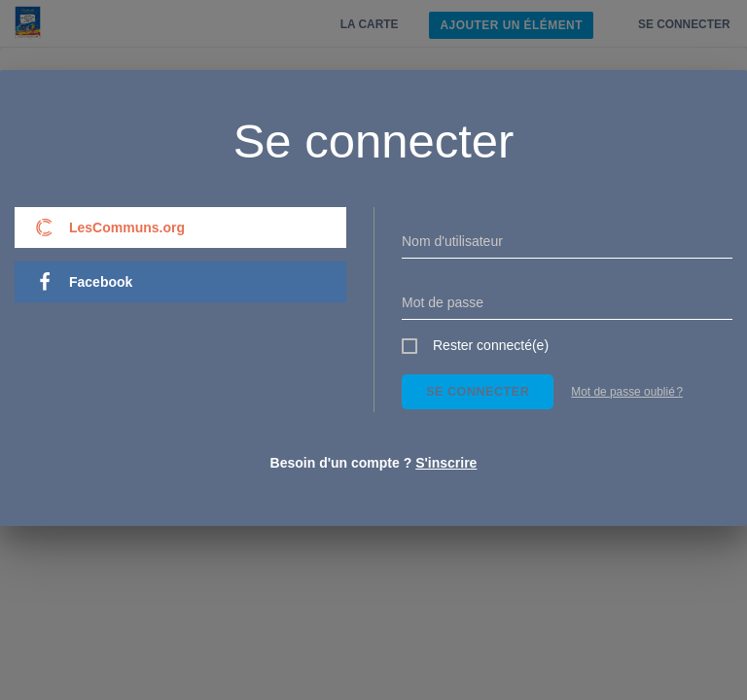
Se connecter (478, 392)
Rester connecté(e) (491, 345)
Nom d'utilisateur (452, 241)
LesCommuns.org (110, 227)
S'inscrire (446, 463)
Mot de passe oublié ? (627, 392)
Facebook (84, 282)
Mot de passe (443, 302)
